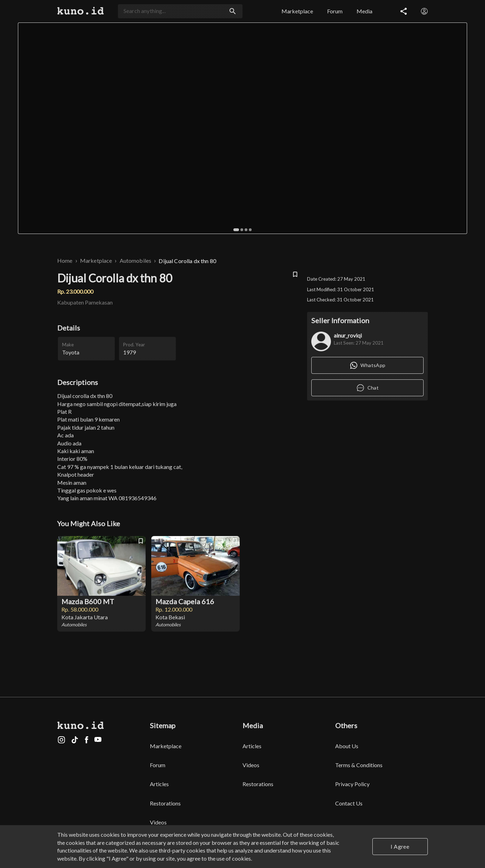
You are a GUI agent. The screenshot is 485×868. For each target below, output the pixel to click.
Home (65, 260)
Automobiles (136, 260)
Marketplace (96, 260)
